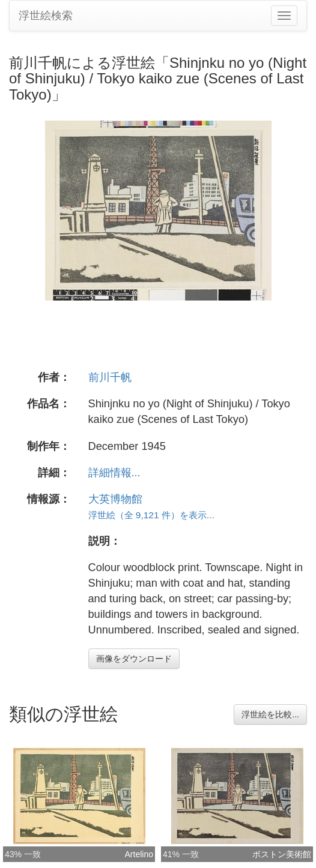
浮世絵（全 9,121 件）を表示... (151, 515)
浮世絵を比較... (270, 714)
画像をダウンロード (134, 659)
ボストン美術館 (282, 854)
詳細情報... (114, 473)
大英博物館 (115, 499)
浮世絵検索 (46, 16)
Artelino (139, 854)
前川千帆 (110, 377)
